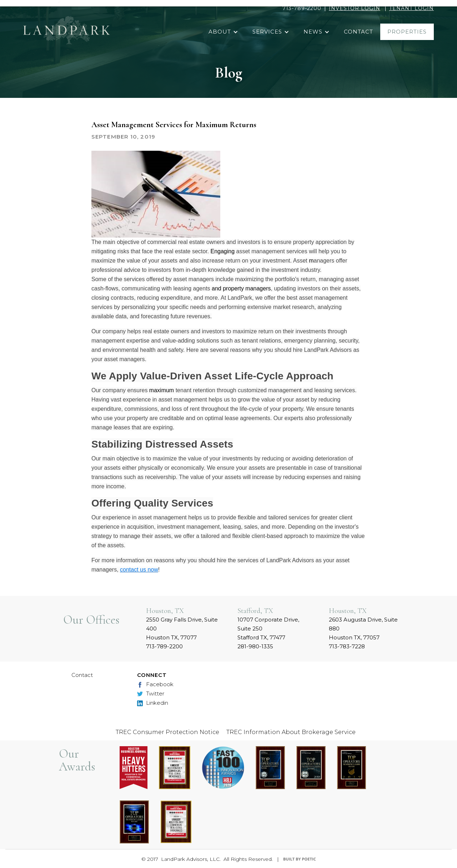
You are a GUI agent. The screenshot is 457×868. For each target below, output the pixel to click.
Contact (82, 675)
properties (407, 32)
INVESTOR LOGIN (355, 8)
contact (358, 32)
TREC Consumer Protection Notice (167, 732)
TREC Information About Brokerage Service (291, 732)
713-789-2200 (302, 8)
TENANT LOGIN (411, 8)
